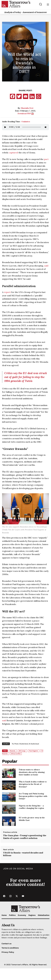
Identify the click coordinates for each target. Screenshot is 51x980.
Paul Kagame (34, 751)
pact (46, 159)
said (46, 266)
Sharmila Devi (27, 108)
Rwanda (13, 751)
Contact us (6, 944)
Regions (32, 915)
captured (13, 153)
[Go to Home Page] (16, 4)
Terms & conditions (10, 948)
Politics (26, 49)
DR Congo (22, 751)
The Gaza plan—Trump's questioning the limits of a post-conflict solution (25, 837)
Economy (22, 915)
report (7, 292)
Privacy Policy (8, 952)
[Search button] (41, 4)
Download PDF (26, 114)
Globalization (44, 915)
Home (4, 915)
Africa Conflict (16, 754)
